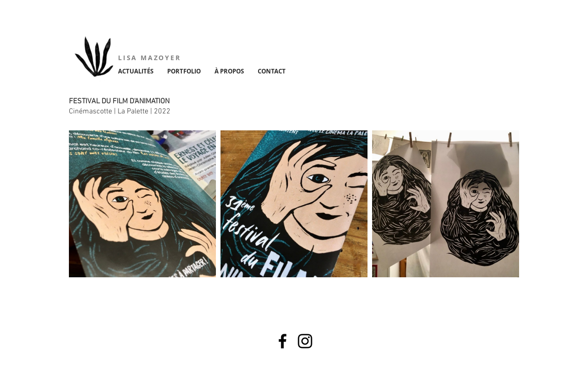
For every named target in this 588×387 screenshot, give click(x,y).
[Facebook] (283, 341)
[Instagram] (305, 341)
